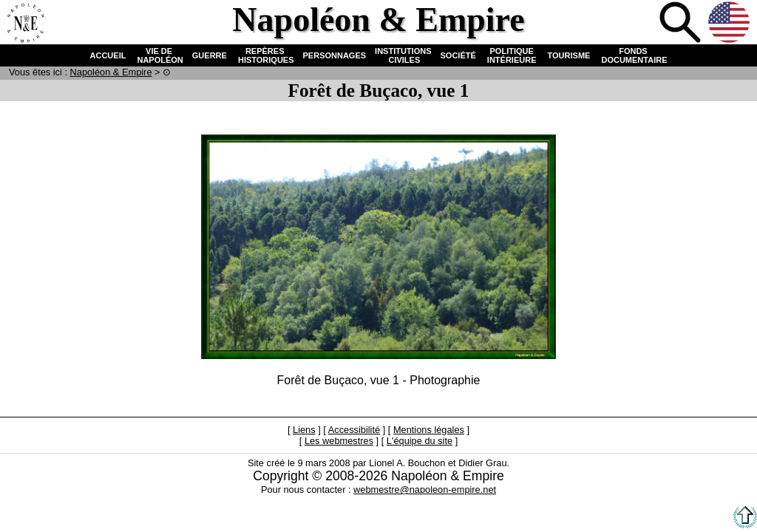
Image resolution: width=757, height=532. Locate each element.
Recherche (682, 24)
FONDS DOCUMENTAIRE (633, 55)
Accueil (25, 24)
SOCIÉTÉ (458, 55)
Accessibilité (354, 430)
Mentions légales (429, 430)
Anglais (730, 24)
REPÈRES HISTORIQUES (265, 55)
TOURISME (569, 55)
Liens (304, 430)
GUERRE (210, 55)
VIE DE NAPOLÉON (159, 55)
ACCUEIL (108, 55)
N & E (111, 72)
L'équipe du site (420, 441)
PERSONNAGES (335, 55)
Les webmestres (339, 441)
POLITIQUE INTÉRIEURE (512, 55)
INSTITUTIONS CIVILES (403, 55)
